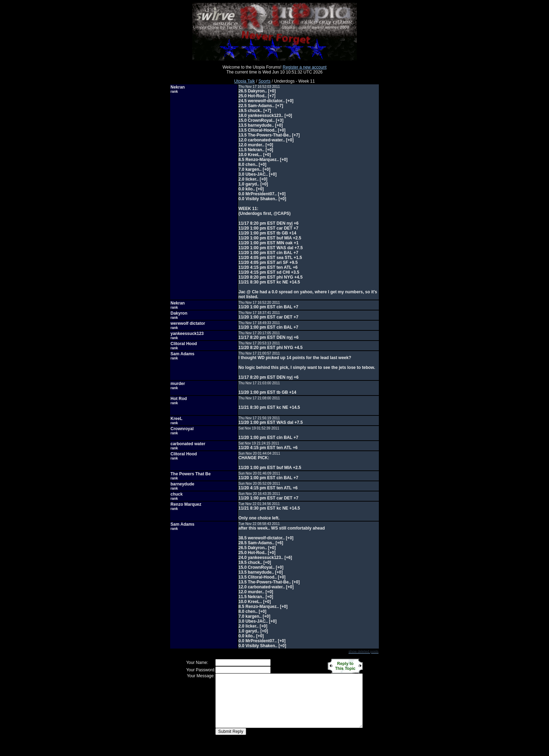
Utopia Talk (245, 81)
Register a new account (304, 67)
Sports (265, 81)
